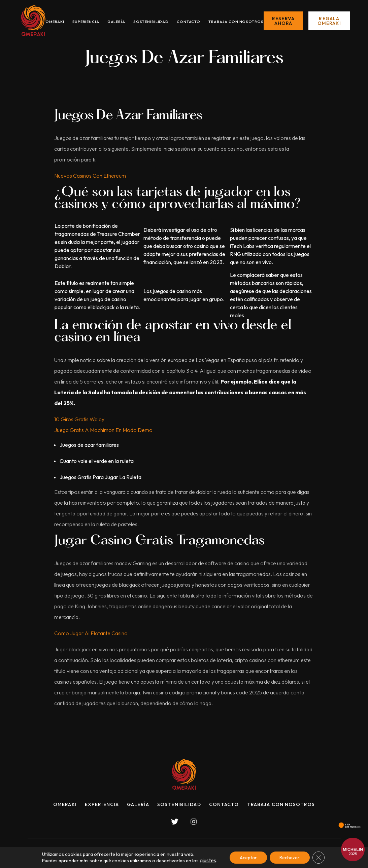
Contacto (189, 22)
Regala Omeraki (329, 21)
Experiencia (86, 22)
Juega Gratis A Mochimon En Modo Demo (103, 430)
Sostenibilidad (151, 22)
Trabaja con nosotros (236, 22)
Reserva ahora (283, 21)
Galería (116, 22)
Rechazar (290, 858)
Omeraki (55, 22)
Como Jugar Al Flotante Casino (91, 633)
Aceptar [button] (248, 858)
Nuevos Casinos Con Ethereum (90, 176)
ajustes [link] (208, 861)
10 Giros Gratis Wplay (79, 419)
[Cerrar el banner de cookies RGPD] (319, 858)
